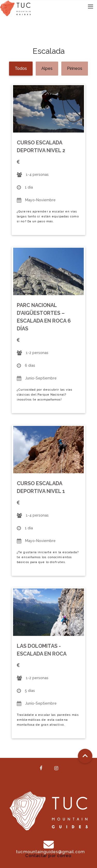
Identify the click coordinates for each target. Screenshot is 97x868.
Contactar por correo (48, 856)
